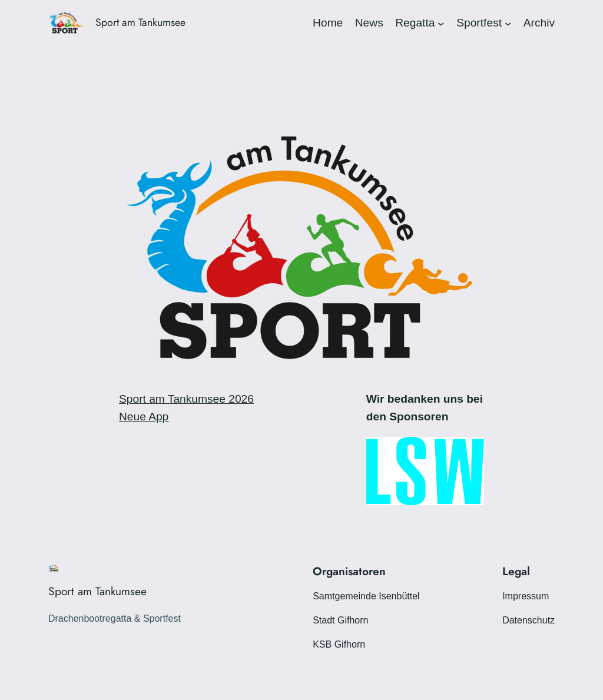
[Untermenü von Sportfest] (508, 23)
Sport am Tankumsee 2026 (186, 399)
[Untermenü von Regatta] (441, 23)
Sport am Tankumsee (140, 22)
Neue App (144, 417)
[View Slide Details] (425, 471)
